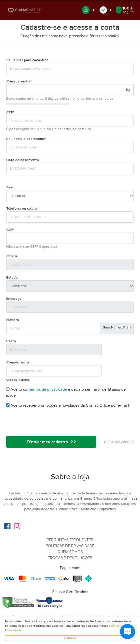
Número (13, 320)
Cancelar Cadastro (119, 442)
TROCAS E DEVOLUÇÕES (70, 558)
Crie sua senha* (19, 81)
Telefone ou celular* (22, 208)
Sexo (10, 187)
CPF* (10, 112)
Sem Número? (114, 327)
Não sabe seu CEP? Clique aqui (32, 246)
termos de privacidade (48, 389)
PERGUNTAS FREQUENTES (70, 540)
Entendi (70, 638)
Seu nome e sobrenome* (26, 139)
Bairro (11, 341)
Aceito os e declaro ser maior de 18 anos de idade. (66, 392)
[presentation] (44, 422)
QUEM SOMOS (70, 552)
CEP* (10, 230)
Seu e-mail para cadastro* (27, 60)
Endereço (14, 299)
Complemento (18, 362)
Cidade (12, 256)
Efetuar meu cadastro (51, 442)
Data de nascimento (23, 160)
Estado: (12, 277)
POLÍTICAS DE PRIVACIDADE (70, 546)
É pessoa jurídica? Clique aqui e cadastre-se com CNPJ (50, 129)
